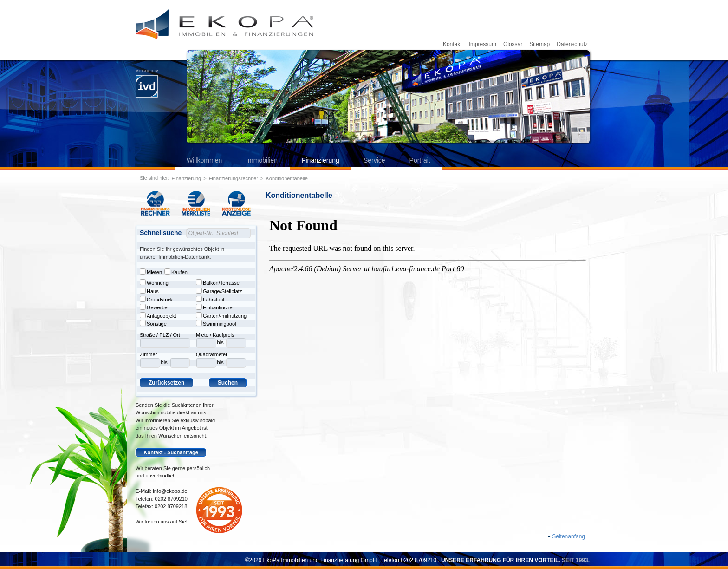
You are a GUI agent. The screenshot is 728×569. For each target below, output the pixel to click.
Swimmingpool (216, 323)
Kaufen (176, 272)
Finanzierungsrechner (234, 178)
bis (164, 362)
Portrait (420, 160)
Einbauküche (214, 307)
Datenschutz (572, 44)
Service (374, 160)
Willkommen (204, 160)
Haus (149, 291)
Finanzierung (321, 160)
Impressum (483, 44)
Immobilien (262, 160)
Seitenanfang (569, 536)
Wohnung (154, 282)
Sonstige (153, 323)
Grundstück (156, 299)
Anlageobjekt (158, 315)
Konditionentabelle (287, 178)
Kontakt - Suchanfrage (171, 452)
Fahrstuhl (210, 299)
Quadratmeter (212, 354)
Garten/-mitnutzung (221, 315)
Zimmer (148, 354)
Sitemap (539, 44)
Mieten (151, 272)
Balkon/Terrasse (218, 282)
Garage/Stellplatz (219, 291)
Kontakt (452, 44)
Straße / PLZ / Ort (160, 335)
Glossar (513, 44)
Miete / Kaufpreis (215, 335)
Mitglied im (147, 83)
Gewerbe (154, 307)
